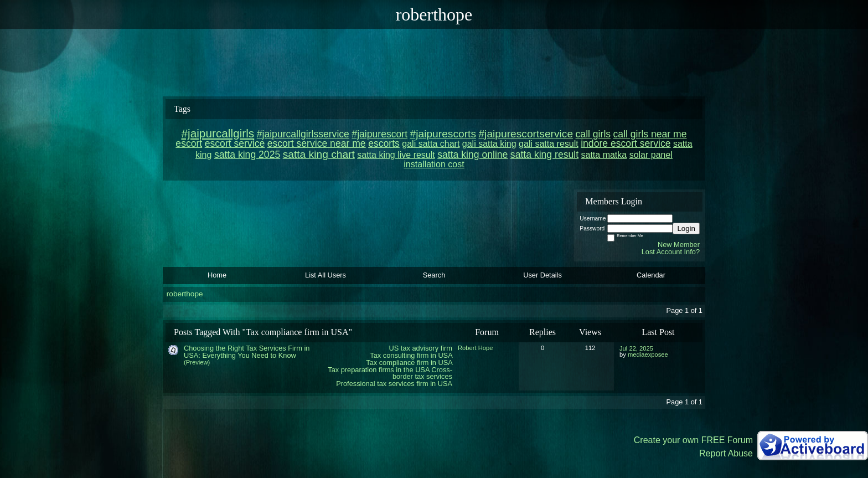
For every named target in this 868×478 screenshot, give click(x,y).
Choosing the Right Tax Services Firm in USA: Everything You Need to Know (247, 352)
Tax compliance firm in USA (409, 363)
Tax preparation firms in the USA (379, 370)
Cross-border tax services (422, 373)
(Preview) (197, 362)
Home (217, 275)
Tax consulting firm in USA (411, 355)
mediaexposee (648, 354)
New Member (679, 245)
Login (686, 228)
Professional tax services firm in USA (394, 384)
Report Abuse (726, 453)
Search (434, 275)
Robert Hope (475, 348)
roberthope (185, 294)
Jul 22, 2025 (636, 348)
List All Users (325, 275)
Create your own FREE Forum (693, 440)
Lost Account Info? (671, 252)
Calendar (651, 275)
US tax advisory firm (421, 348)
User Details (542, 275)
